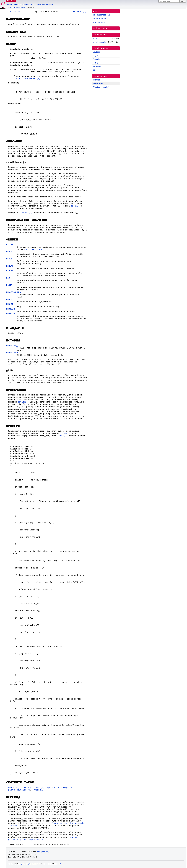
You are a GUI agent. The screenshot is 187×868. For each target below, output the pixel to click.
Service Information (45, 4)
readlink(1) (15, 788)
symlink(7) (38, 790)
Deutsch (96, 52)
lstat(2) (23, 402)
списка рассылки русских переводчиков (43, 838)
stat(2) (40, 788)
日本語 (96, 63)
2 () (98, 83)
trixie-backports (99, 42)
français (96, 59)
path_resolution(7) (35, 249)
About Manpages (21, 4)
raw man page (99, 22)
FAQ (33, 4)
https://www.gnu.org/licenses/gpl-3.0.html (46, 825)
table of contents (101, 28)
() (12, 346)
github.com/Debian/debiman (31, 864)
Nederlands (98, 66)
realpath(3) (68, 788)
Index (10, 4)
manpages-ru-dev (20, 8)
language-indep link (101, 15)
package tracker (100, 18)
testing (10, 8)
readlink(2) (13, 12)
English (96, 56)
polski (95, 70)
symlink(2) (53, 788)
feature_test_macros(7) (27, 79)
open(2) (75, 206)
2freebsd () (101, 87)
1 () (97, 80)
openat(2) (27, 213)
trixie (95, 38)
